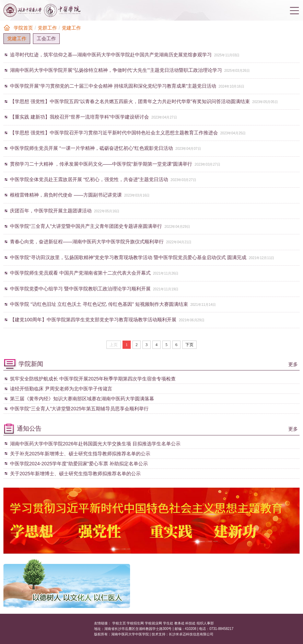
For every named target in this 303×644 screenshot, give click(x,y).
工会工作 (46, 38)
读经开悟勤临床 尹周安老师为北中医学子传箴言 (61, 389)
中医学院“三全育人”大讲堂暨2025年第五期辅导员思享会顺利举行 (79, 409)
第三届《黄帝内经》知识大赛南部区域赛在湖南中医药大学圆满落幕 (82, 399)
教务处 (179, 623)
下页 (189, 345)
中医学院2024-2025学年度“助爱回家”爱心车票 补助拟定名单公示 (79, 464)
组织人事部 (205, 623)
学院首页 (23, 28)
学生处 (168, 623)
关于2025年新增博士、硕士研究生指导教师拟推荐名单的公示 (75, 474)
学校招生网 (135, 623)
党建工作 (71, 28)
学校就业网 (153, 623)
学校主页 (119, 623)
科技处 (190, 623)
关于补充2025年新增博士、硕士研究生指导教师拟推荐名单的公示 (80, 454)
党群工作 (47, 28)
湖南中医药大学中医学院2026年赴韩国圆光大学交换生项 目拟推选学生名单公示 (95, 444)
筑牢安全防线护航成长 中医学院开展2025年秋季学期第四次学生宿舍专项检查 (93, 379)
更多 (293, 364)
